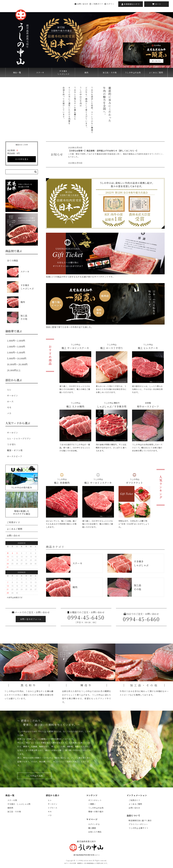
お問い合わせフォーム (31, 619)
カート (157, 4)
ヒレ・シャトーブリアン (19, 439)
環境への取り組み (96, 812)
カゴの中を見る (22, 159)
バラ (9, 413)
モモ (9, 407)
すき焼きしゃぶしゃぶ (63, 72)
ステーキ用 (12, 800)
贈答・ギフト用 (15, 450)
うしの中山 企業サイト (138, 828)
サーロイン (13, 396)
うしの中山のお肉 (133, 72)
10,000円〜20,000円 (17, 364)
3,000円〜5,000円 (16, 353)
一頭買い (92, 804)
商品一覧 (17, 72)
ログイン (109, 4)
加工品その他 (17, 317)
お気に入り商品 (95, 832)
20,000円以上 (14, 370)
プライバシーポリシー (138, 824)
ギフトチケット (95, 800)
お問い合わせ (81, 4)
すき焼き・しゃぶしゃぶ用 (19, 804)
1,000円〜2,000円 (16, 341)
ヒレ (9, 390)
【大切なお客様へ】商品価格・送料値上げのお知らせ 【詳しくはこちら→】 (103, 151)
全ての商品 (13, 261)
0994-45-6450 (86, 617)
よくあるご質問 (156, 72)
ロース (10, 401)
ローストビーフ (15, 456)
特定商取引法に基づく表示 (140, 820)
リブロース (53, 808)
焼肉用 (10, 808)
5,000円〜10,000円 (17, 358)
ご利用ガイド (96, 4)
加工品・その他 (110, 72)
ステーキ (40, 72)
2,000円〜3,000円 (16, 347)
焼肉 (86, 72)
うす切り (11, 444)
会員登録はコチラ (131, 4)
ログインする (94, 824)
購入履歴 (92, 828)
